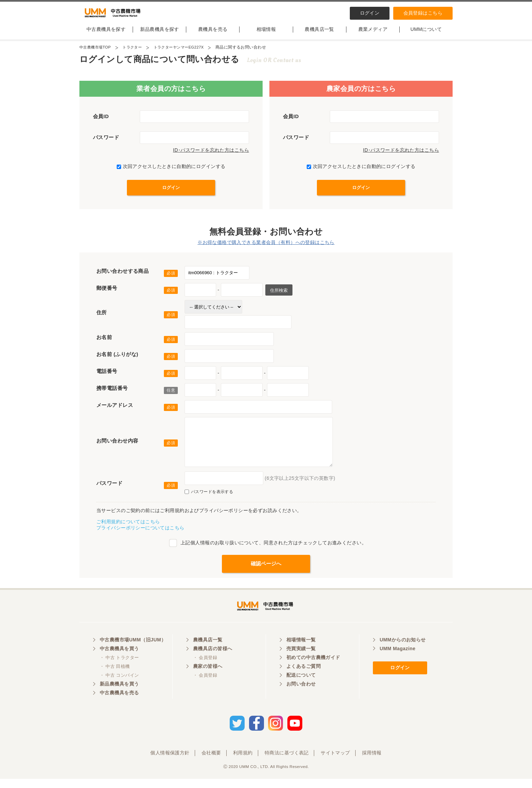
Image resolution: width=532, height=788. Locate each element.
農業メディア (373, 35)
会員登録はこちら (423, 13)
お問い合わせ (301, 695)
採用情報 (372, 762)
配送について (301, 687)
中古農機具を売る (119, 704)
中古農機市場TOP (96, 53)
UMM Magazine (397, 660)
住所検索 (278, 296)
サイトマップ (335, 762)
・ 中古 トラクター (119, 669)
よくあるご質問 (303, 678)
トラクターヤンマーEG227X (185, 53)
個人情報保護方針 (170, 762)
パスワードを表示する (209, 498)
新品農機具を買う (119, 695)
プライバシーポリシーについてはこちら (140, 533)
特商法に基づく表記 (287, 762)
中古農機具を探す (106, 35)
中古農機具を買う (119, 660)
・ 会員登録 (205, 669)
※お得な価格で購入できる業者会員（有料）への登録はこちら (266, 248)
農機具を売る (213, 35)
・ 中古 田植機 (115, 678)
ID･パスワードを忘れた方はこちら (211, 156)
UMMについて (426, 35)
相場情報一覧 (301, 651)
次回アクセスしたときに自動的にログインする (171, 172)
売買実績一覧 (301, 660)
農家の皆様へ (208, 678)
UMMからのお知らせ (403, 651)
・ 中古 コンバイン (119, 687)
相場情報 (266, 35)
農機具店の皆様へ (213, 660)
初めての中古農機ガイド (313, 669)
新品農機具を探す (160, 35)
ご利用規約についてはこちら (128, 527)
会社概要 (211, 762)
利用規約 (243, 762)
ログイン (370, 13)
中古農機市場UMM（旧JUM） (133, 651)
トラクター (136, 53)
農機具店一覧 (319, 35)
